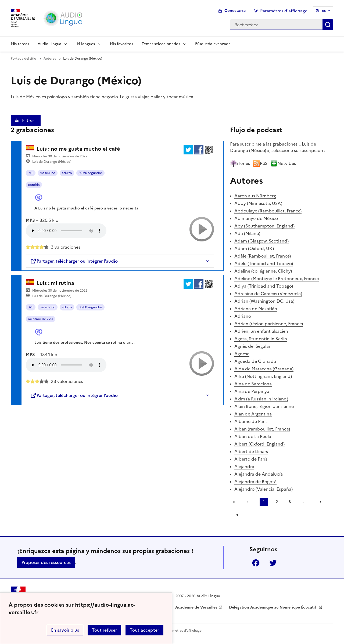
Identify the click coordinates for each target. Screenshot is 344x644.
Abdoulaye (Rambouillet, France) (268, 211)
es (324, 11)
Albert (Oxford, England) (259, 444)
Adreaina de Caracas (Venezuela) (268, 294)
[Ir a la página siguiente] (318, 502)
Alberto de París (251, 459)
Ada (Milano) (247, 233)
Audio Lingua (49, 44)
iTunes (240, 163)
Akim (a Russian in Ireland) (261, 399)
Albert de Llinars (251, 451)
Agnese (242, 354)
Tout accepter (144, 630)
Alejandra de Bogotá (255, 482)
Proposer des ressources (46, 562)
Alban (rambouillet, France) (262, 429)
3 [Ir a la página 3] (290, 502)
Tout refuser (104, 630)
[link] (249, 502)
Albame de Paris (251, 421)
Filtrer (29, 120)
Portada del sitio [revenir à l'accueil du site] (24, 59)
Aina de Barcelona (253, 384)
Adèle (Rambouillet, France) (263, 256)
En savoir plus (65, 630)
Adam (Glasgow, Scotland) (261, 241)
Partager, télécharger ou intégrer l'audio (74, 261)
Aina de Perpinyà (252, 391)
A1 (31, 173)
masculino (48, 173)
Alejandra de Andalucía (259, 474)
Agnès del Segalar (252, 346)
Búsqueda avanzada (213, 44)
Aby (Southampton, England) (264, 226)
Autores (50, 59)
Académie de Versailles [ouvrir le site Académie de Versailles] (196, 607)
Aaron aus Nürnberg (255, 196)
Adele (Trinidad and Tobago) (264, 263)
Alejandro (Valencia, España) (264, 489)
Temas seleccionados (161, 44)
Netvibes (283, 163)
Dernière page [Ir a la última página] (236, 515)
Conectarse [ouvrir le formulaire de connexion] (235, 11)
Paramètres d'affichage (183, 631)
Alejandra (244, 466)
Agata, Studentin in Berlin (261, 339)
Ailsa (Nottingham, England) (263, 376)
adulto (67, 173)
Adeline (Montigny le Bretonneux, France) (277, 278)
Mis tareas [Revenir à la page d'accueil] (20, 44)
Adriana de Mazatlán (256, 309)
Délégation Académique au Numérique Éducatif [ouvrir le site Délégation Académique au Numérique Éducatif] (273, 607)
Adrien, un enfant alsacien (261, 331)
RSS (260, 163)
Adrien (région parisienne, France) (269, 324)
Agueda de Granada (255, 361)
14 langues (86, 44)
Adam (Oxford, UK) (254, 248)
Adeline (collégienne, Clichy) (263, 271)
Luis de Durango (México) (52, 162)
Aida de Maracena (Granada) (264, 369)
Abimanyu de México (256, 218)
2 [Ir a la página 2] (277, 502)
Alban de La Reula (253, 436)
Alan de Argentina (253, 414)
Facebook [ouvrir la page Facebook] (256, 563)
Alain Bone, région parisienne (264, 406)
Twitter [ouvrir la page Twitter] (273, 563)
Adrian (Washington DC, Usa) (264, 301)
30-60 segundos (90, 173)
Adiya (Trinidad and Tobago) (264, 286)
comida (34, 185)
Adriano (243, 316)
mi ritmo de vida (41, 319)
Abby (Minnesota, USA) (258, 203)
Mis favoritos (121, 44)
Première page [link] (234, 502)
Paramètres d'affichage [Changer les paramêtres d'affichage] (284, 11)
